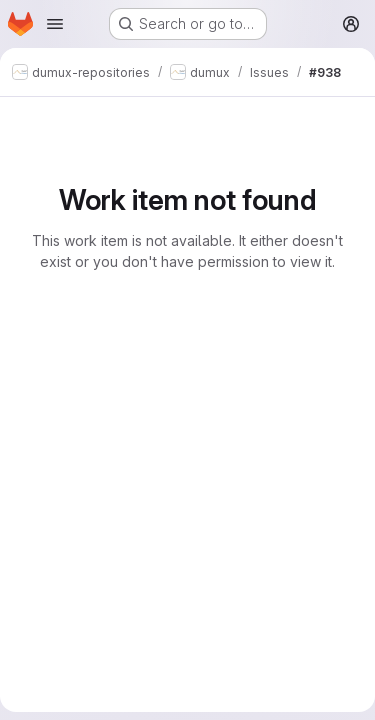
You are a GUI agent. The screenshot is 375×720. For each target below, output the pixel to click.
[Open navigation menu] (55, 24)
